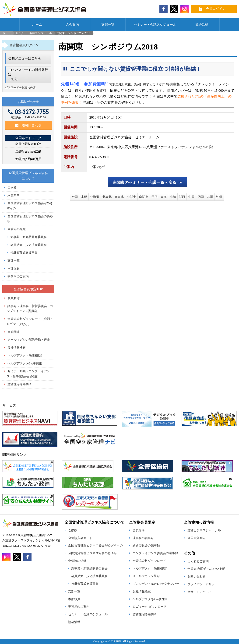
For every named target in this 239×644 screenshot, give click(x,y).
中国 (191, 197)
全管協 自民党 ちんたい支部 (206, 569)
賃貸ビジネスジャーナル (204, 530)
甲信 (155, 197)
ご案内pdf (97, 167)
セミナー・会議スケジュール (155, 24)
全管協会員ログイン (24, 45)
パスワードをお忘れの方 (20, 87)
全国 (75, 197)
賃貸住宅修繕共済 (20, 384)
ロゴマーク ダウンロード (150, 607)
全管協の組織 (17, 229)
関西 (182, 197)
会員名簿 (14, 298)
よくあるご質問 (198, 561)
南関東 (144, 197)
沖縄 (219, 197)
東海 (164, 197)
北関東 (132, 197)
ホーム (37, 24)
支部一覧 (108, 24)
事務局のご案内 (18, 276)
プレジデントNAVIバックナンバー (156, 584)
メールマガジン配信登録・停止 (29, 340)
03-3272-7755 (28, 112)
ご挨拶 (12, 188)
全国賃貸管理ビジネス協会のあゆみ (92, 553)
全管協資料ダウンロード (149, 561)
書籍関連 (14, 332)
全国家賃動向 (197, 538)
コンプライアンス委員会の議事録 (155, 553)
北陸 (173, 197)
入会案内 (72, 24)
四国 (201, 197)
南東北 (119, 197)
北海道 (95, 197)
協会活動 (202, 24)
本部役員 (14, 269)
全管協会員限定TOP (28, 289)
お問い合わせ (28, 125)
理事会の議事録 (143, 538)
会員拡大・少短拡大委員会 (28, 245)
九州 (210, 197)
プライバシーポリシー (203, 584)
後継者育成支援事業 (24, 253)
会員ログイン (216, 9)
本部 (84, 197)
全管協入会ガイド (80, 538)
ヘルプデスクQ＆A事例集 (25, 364)
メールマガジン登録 (146, 576)
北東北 (107, 197)
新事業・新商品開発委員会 (28, 237)
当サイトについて (200, 592)
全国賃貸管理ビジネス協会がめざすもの (95, 546)
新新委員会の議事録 (146, 546)
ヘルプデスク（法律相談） (26, 356)
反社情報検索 (17, 348)
